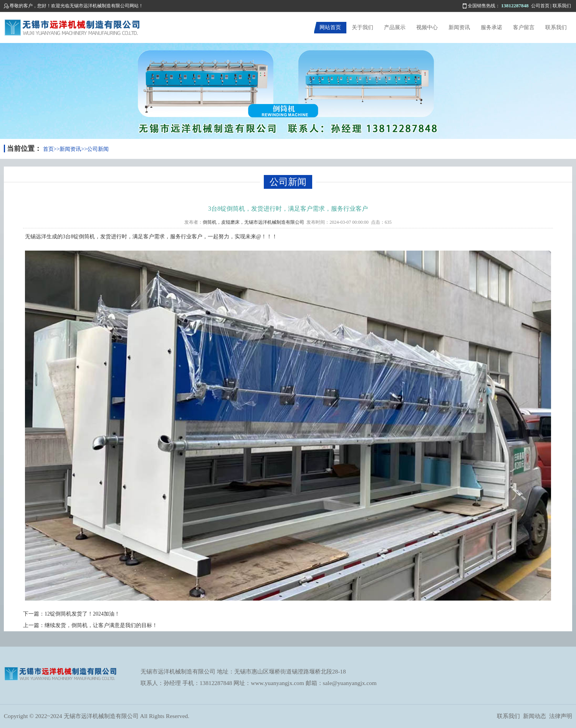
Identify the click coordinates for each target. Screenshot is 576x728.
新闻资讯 (459, 27)
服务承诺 (492, 27)
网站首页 (330, 27)
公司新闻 (98, 149)
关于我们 (362, 27)
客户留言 (524, 27)
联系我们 (562, 6)
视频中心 (427, 27)
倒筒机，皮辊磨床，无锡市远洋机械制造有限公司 (253, 222)
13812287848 (515, 6)
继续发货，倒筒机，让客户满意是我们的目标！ (101, 625)
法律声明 (561, 716)
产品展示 (395, 27)
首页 (48, 149)
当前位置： (24, 149)
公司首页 (540, 6)
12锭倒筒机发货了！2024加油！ (82, 614)
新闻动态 (535, 716)
